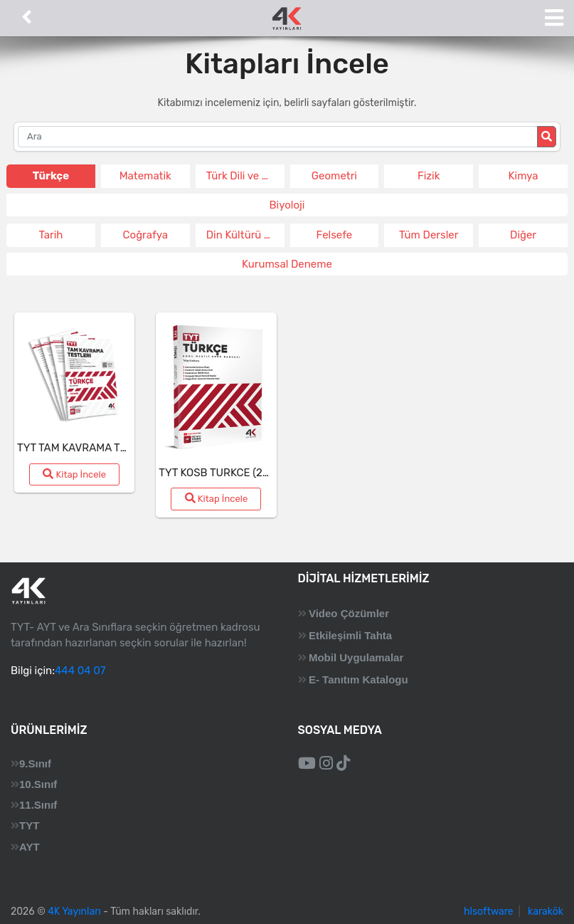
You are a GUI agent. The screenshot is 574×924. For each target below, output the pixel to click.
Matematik (145, 176)
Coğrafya (145, 235)
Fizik (429, 176)
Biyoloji (287, 205)
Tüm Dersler (429, 235)
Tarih (51, 235)
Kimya (523, 176)
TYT (29, 825)
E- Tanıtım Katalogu (358, 679)
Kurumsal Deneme (287, 264)
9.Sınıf (35, 763)
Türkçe (51, 176)
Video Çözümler (349, 613)
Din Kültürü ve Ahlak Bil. (245, 235)
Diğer (523, 235)
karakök (546, 912)
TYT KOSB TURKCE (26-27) (224, 473)
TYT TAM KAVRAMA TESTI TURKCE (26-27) (120, 448)
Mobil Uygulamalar (356, 657)
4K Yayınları (74, 912)
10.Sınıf (38, 784)
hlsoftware (489, 912)
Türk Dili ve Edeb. (245, 176)
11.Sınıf (38, 805)
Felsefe (335, 235)
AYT (30, 847)
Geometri (334, 176)
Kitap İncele (74, 474)
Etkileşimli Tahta (350, 635)
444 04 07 (80, 671)
